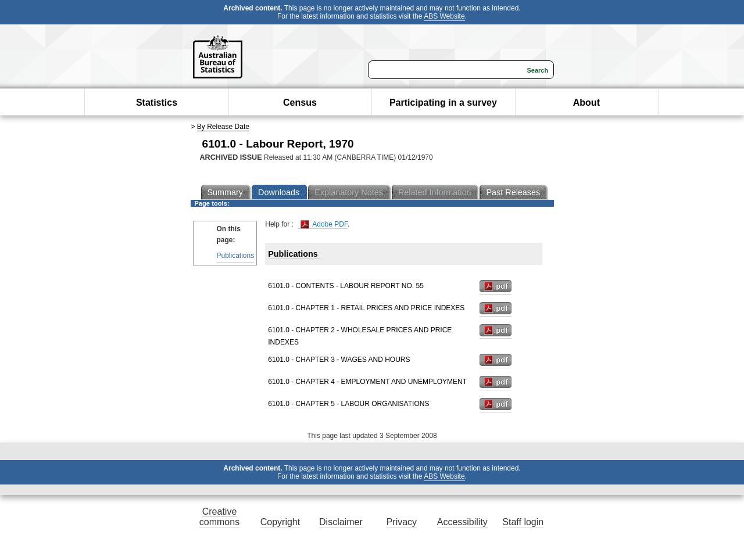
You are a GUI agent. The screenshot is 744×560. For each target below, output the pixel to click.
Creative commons (219, 517)
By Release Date (223, 127)
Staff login (523, 522)
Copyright (280, 522)
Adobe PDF (324, 225)
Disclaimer (341, 522)
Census (300, 103)
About (586, 103)
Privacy (402, 522)
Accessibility (462, 522)
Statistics (157, 103)
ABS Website (444, 16)
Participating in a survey (443, 103)
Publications (236, 256)
